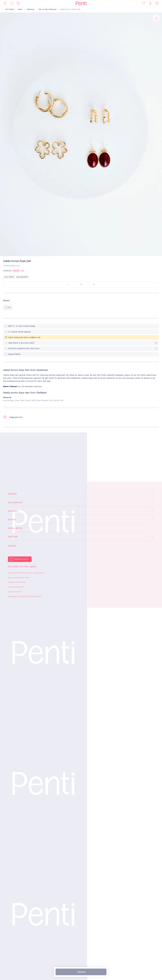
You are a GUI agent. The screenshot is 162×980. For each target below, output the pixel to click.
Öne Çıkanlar (15, 502)
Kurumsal (13, 511)
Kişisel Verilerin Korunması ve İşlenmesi (26, 573)
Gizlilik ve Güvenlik (17, 582)
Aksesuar (31, 9)
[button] (80, 253)
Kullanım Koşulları (16, 587)
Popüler (12, 494)
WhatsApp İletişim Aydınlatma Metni (25, 596)
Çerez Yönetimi (15, 592)
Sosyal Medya (15, 528)
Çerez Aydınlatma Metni (19, 578)
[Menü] (5, 3)
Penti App (13, 537)
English (12, 546)
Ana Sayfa (10, 9)
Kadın (20, 9)
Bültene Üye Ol (22, 559)
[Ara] (12, 3)
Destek (12, 520)
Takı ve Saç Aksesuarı (48, 9)
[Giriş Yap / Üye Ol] (150, 3)
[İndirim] (18, 3)
